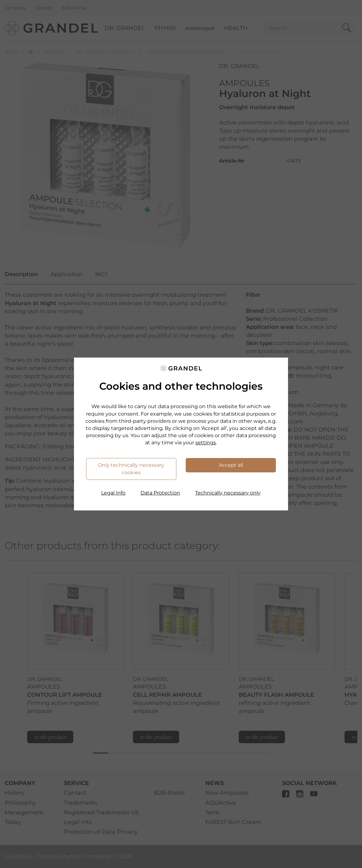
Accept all (231, 465)
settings (206, 443)
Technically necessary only (228, 493)
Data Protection (160, 493)
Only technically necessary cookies (131, 469)
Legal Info (113, 493)
